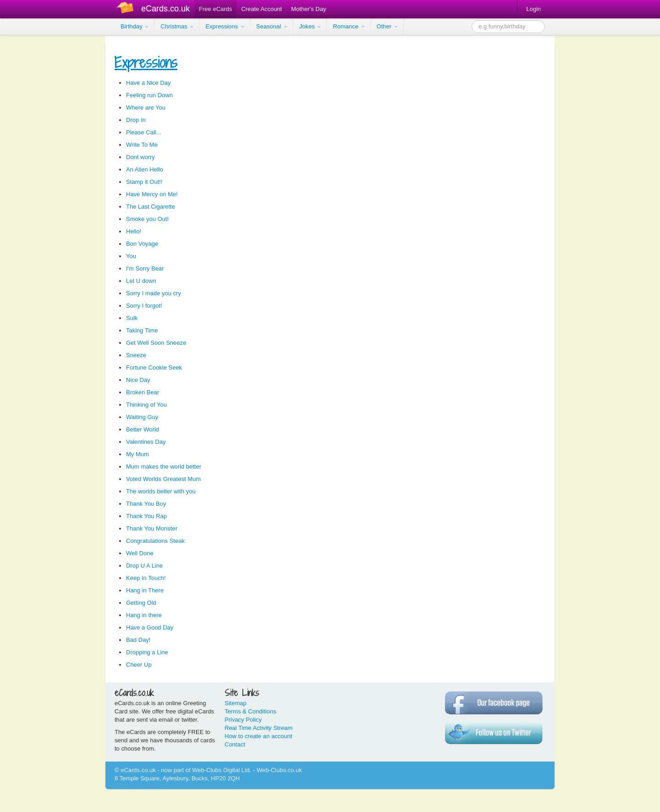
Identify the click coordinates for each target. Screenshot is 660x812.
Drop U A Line (144, 566)
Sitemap (236, 703)
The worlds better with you (161, 491)
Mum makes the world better (164, 467)
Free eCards (215, 9)
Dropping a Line (147, 652)
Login (533, 9)
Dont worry (140, 157)
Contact (235, 744)
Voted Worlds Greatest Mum (163, 479)
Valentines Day (146, 442)
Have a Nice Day (148, 83)
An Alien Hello (145, 169)
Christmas (177, 26)
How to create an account (258, 736)
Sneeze (136, 355)
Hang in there (144, 615)
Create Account (261, 9)
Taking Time (142, 330)
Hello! (134, 231)
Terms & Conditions (250, 711)
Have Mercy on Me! (152, 194)
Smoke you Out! (147, 219)
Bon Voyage (142, 244)
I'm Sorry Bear (145, 268)
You (131, 256)
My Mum (137, 454)
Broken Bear (143, 392)
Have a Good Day (150, 627)
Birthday (135, 26)
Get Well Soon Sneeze (156, 343)
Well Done (140, 553)
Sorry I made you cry (154, 293)
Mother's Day (308, 9)
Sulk (132, 318)
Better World (143, 429)
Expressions (225, 26)
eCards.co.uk (165, 9)
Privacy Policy (243, 720)
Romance (349, 26)
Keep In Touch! (146, 578)
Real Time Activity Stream (258, 728)
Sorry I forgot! (144, 306)
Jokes (310, 26)
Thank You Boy (146, 504)
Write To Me (142, 145)
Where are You (146, 108)
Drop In (136, 120)
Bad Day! (138, 640)
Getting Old (141, 603)
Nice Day (138, 380)
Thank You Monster (152, 528)
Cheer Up (139, 665)
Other (387, 26)
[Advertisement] (37, 174)
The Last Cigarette (151, 207)
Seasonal (272, 26)
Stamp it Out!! (144, 182)
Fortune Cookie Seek (154, 367)
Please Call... (144, 132)
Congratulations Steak (155, 541)
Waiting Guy (142, 417)
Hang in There (145, 590)
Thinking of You (146, 405)
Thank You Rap (146, 516)
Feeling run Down (149, 95)
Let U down (141, 281)
